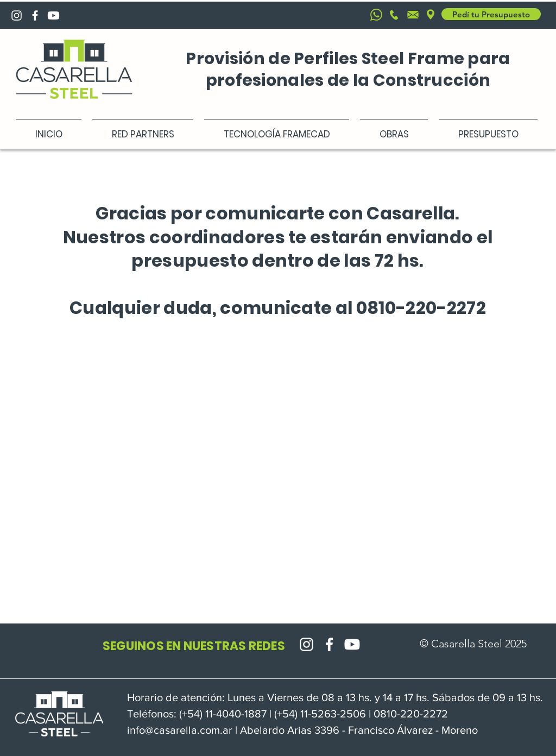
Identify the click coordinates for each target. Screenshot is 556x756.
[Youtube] (53, 15)
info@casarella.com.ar (180, 730)
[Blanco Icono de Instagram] (17, 15)
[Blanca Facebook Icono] (35, 15)
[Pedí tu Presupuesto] (491, 14)
